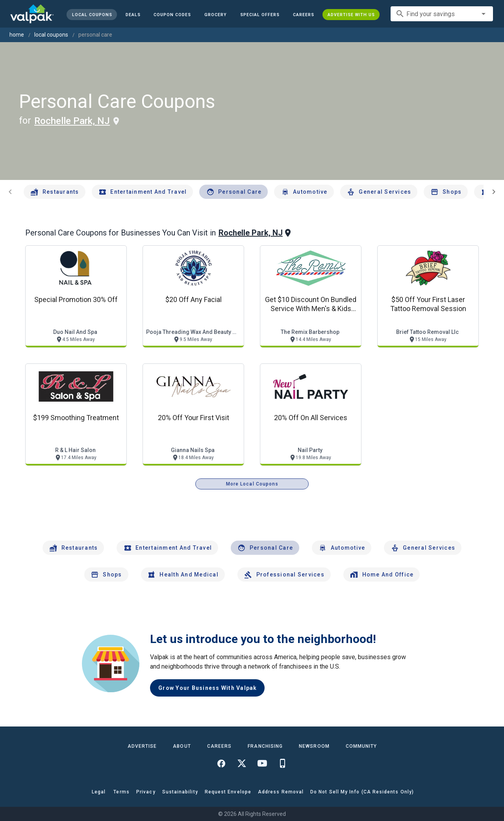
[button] (260, 15)
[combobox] (442, 14)
